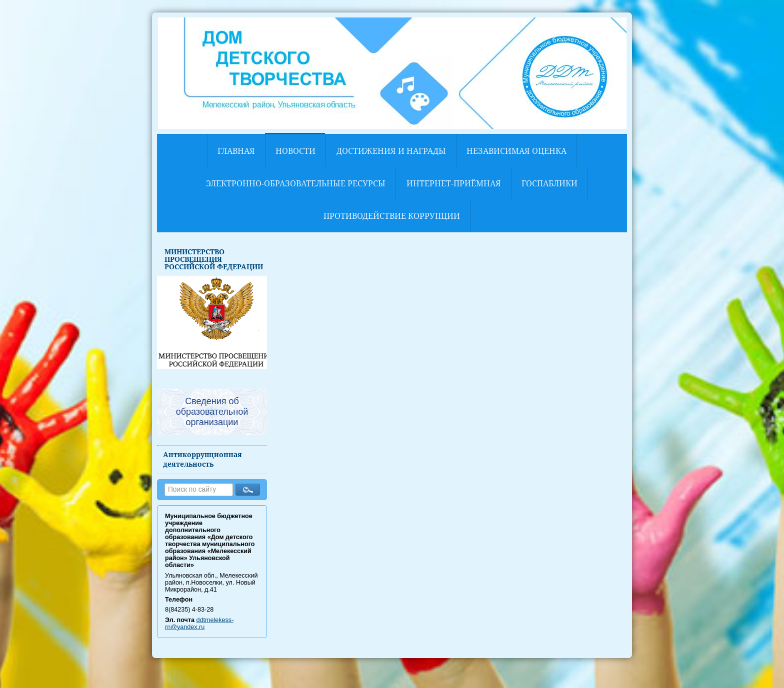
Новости (295, 151)
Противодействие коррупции (392, 216)
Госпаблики (549, 183)
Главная (236, 151)
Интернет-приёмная (454, 183)
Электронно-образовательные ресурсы (296, 183)
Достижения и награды (391, 151)
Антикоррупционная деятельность (202, 459)
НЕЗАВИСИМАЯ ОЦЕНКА (516, 151)
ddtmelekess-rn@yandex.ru (199, 624)
